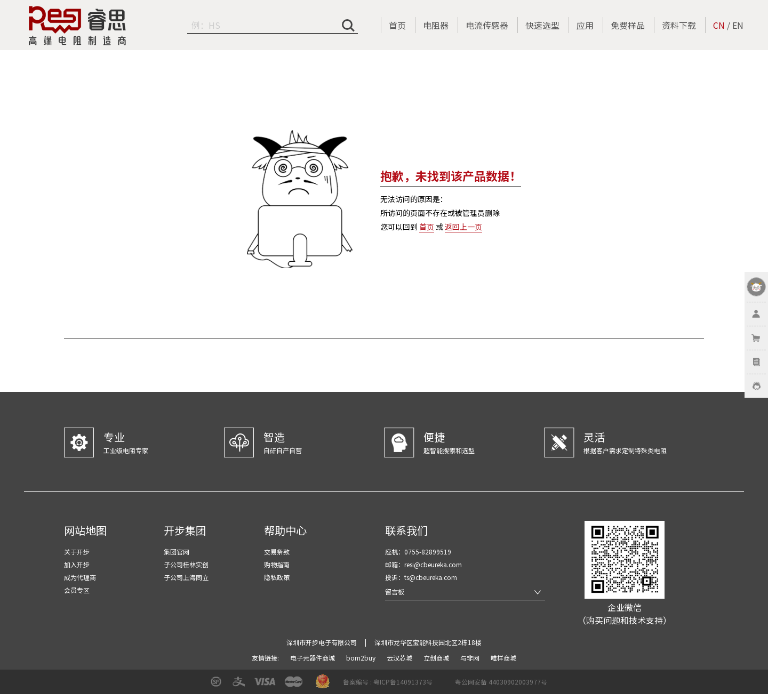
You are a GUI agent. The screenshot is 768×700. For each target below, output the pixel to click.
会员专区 (77, 590)
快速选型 (542, 25)
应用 (585, 25)
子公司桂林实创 (186, 564)
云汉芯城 (400, 658)
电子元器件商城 (313, 658)
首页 (397, 25)
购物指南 (277, 564)
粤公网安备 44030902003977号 (501, 682)
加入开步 (77, 564)
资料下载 (679, 25)
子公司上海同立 (186, 577)
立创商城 (437, 658)
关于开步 (77, 552)
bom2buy (362, 658)
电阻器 (436, 25)
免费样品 (628, 25)
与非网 (471, 658)
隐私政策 (277, 577)
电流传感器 (487, 25)
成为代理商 (80, 577)
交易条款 (277, 552)
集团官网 (177, 552)
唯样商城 (503, 658)
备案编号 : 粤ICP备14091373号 (388, 682)
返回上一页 (463, 227)
